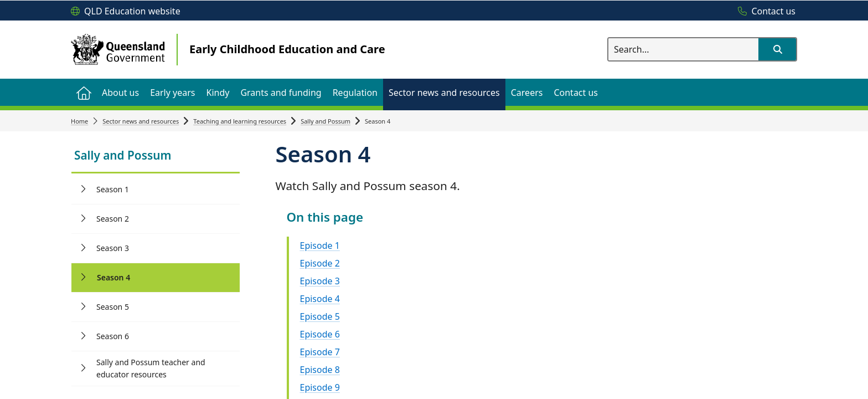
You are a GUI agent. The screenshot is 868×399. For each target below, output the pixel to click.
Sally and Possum (325, 121)
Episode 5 (320, 316)
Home (79, 121)
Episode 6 (320, 334)
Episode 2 (320, 263)
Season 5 (113, 307)
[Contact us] (764, 12)
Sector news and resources (141, 121)
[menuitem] (84, 92)
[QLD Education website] (126, 12)
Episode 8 (320, 370)
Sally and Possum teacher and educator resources (151, 368)
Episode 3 (320, 281)
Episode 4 (320, 299)
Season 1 (113, 189)
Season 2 (113, 219)
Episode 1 (320, 245)
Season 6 (113, 336)
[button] (777, 49)
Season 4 (113, 277)
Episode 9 (320, 387)
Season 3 (113, 248)
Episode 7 (320, 352)
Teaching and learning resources (240, 121)
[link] (156, 157)
